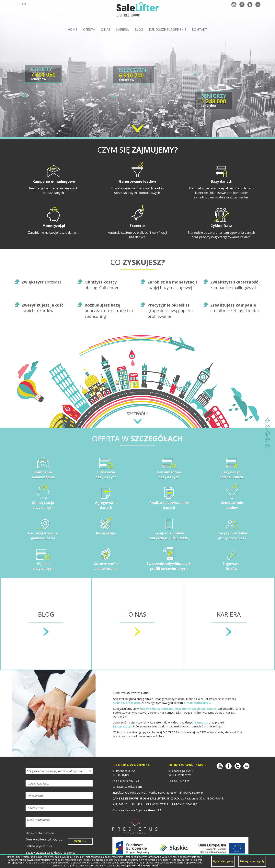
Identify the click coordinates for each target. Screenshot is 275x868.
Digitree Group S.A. (149, 810)
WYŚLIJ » (80, 841)
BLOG (139, 30)
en (24, 4)
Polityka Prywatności (145, 866)
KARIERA (122, 30)
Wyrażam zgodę (223, 861)
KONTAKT (200, 30)
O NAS (106, 30)
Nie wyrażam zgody (252, 861)
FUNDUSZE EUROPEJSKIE (168, 30)
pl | (20, 4)
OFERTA (89, 30)
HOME (73, 30)
